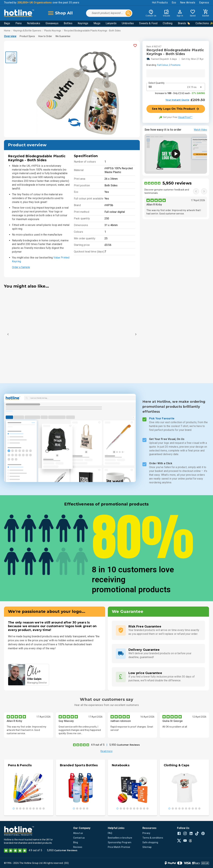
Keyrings (83, 24)
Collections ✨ (204, 24)
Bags (7, 24)
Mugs (97, 24)
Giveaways (52, 24)
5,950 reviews (177, 183)
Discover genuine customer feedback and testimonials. (167, 191)
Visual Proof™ (185, 117)
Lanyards (111, 24)
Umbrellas (128, 24)
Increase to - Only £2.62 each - (180, 93)
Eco (174, 3)
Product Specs (27, 36)
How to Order (45, 36)
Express (204, 3)
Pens (19, 24)
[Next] (136, 334)
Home (7, 31)
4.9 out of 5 (98, 745)
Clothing (168, 24)
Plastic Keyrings (53, 31)
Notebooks (34, 24)
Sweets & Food (148, 24)
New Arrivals (188, 3)
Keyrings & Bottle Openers (27, 31)
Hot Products (160, 3)
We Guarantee (63, 36)
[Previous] (8, 334)
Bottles (68, 24)
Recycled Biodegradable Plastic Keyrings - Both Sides (92, 31)
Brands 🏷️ (184, 24)
